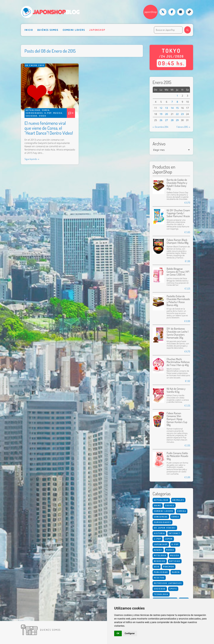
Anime (158, 505)
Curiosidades (34, 113)
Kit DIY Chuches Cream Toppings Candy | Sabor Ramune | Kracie (178, 213)
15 (177, 108)
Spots (173, 589)
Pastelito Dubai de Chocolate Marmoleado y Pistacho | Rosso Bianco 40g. (178, 301)
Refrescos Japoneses (168, 583)
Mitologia (160, 555)
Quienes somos (50, 630)
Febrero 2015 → (183, 127)
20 (166, 114)
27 (166, 120)
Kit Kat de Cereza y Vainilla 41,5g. (176, 390)
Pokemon (169, 567)
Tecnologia (161, 594)
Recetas (159, 578)
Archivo (159, 144)
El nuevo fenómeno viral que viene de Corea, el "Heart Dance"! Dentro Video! (49, 128)
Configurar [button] (130, 633)
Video (43, 116)
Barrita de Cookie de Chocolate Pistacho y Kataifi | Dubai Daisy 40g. (177, 184)
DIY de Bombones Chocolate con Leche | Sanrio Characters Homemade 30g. (178, 333)
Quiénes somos (48, 30)
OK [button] (118, 633)
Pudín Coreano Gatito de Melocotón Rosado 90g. (177, 456)
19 (161, 114)
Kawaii (158, 550)
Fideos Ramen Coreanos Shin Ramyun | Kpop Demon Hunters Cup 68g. (177, 419)
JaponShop (151, 12)
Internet (175, 533)
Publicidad (161, 572)
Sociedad (32, 116)
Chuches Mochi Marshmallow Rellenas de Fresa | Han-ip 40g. (178, 362)
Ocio (157, 567)
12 (161, 108)
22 (177, 114)
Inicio (29, 30)
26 (161, 120)
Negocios (160, 561)
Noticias (175, 561)
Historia (159, 533)
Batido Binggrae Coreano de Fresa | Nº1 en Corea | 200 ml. (178, 272)
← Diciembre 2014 (160, 127)
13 (166, 108)
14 (172, 108)
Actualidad (33, 110)
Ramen (176, 572)
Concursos (161, 517)
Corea (46, 110)
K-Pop (48, 113)
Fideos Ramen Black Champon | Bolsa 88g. (178, 241)
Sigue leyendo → (32, 159)
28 (172, 120)
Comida (182, 511)
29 (177, 120)
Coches (170, 505)
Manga (170, 550)
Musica (58, 113)
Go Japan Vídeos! (165, 528)
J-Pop (158, 539)
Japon (169, 539)
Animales (178, 500)
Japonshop (97, 30)
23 (182, 114)
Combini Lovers (74, 30)
